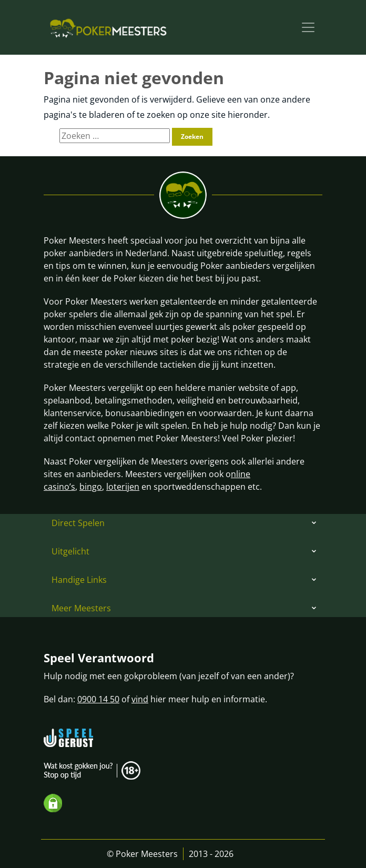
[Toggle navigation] (308, 27)
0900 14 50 (98, 699)
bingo (91, 487)
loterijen (123, 487)
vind (140, 699)
